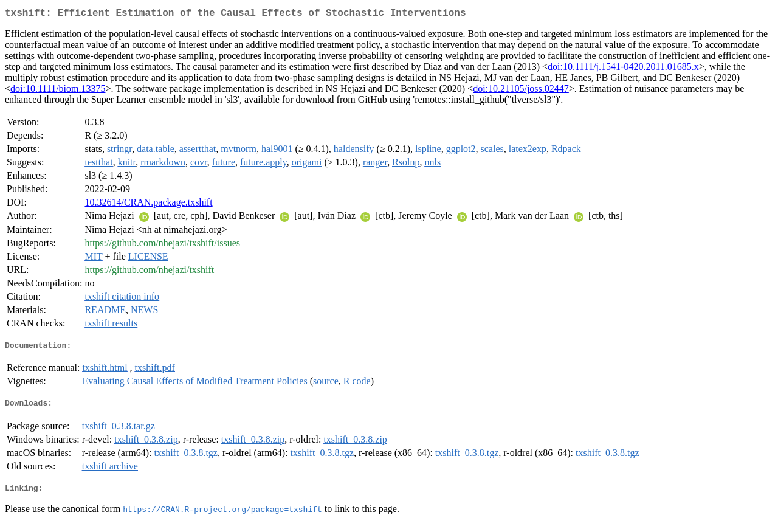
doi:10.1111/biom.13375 (58, 91)
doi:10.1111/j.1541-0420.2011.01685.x (623, 69)
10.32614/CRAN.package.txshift (148, 205)
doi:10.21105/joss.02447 (521, 91)
